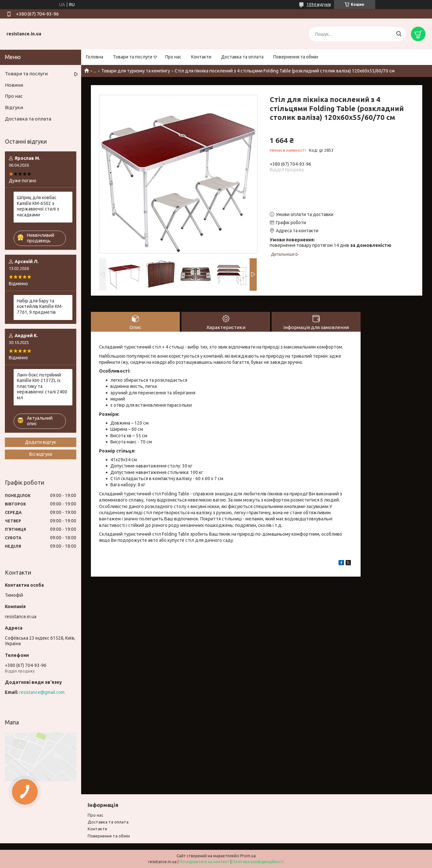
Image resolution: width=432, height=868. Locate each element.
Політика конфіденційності (258, 862)
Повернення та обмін (296, 57)
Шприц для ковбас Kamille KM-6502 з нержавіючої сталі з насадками (38, 206)
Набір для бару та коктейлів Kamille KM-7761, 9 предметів (40, 306)
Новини (14, 85)
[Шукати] (399, 34)
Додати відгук (41, 442)
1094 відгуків (319, 4)
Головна (95, 57)
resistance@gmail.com (42, 692)
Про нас (173, 57)
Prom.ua (248, 856)
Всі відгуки (41, 454)
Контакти (201, 57)
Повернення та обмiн (109, 836)
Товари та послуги (133, 57)
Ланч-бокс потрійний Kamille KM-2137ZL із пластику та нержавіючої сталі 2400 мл (42, 386)
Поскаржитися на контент (204, 862)
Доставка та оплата (242, 57)
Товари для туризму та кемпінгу (136, 71)
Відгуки (14, 107)
